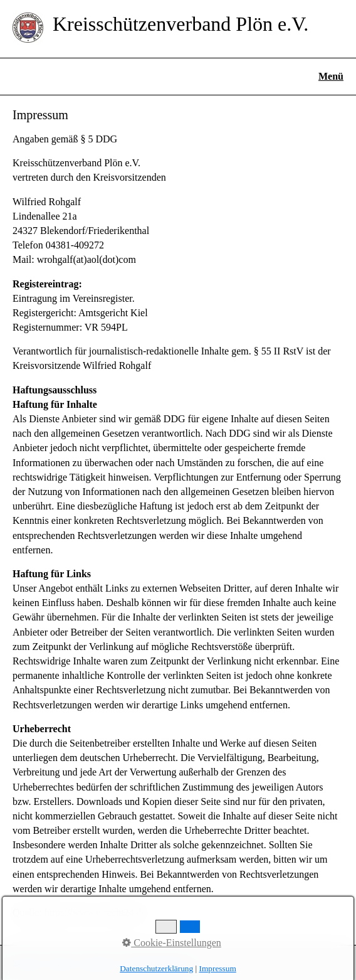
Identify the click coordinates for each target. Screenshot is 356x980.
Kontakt (61, 962)
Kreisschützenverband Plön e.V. (181, 24)
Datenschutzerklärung (156, 962)
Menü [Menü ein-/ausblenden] (331, 76)
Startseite (27, 962)
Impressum (97, 962)
